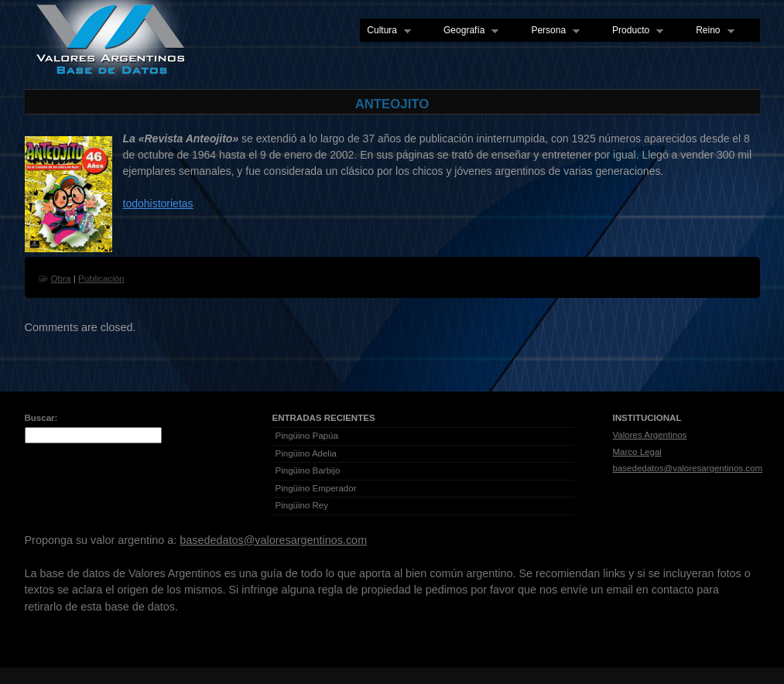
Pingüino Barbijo (308, 470)
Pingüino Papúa (307, 436)
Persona (552, 31)
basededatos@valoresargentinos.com (688, 468)
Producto (634, 31)
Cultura (385, 31)
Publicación (101, 278)
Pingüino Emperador (316, 488)
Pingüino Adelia (306, 453)
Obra (61, 278)
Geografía (467, 31)
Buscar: (41, 418)
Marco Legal (637, 452)
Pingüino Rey (302, 505)
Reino (711, 31)
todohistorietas (158, 203)
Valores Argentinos (650, 435)
